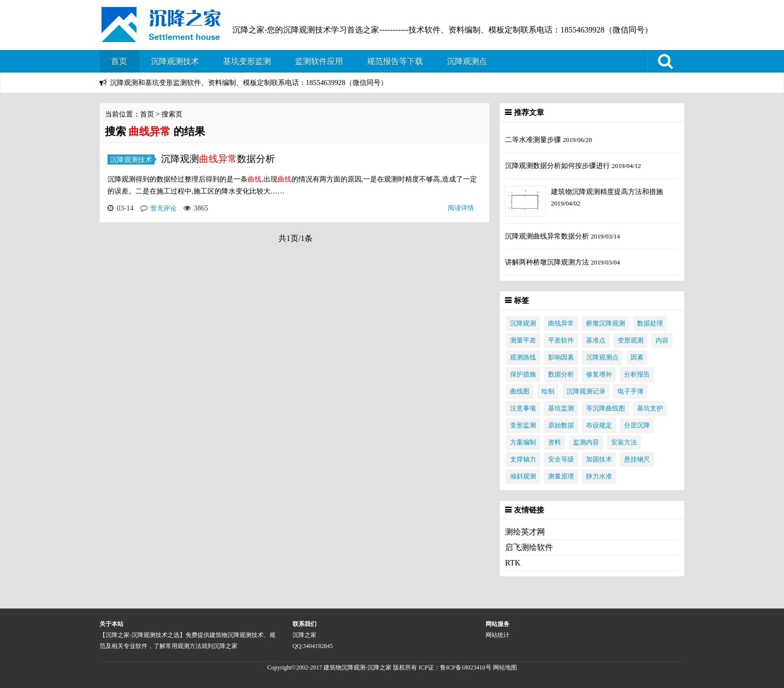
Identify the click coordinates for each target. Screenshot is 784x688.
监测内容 (586, 442)
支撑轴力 (523, 459)
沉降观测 (523, 323)
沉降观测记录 (586, 391)
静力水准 (599, 476)
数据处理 (650, 323)
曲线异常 (561, 323)
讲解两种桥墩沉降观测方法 (548, 262)
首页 (119, 61)
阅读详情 (461, 208)
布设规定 (599, 425)
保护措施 (523, 374)
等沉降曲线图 (605, 408)
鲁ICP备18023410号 (466, 667)
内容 (662, 340)
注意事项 (523, 408)
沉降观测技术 (175, 61)
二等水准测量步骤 (534, 139)
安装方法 (624, 442)
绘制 (548, 391)
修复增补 (599, 374)
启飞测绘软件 (529, 547)
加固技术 (599, 459)
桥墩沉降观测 (605, 323)
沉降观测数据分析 (218, 159)
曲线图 (520, 391)
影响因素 (561, 357)
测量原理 (561, 476)
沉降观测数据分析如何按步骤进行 (558, 165)
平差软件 (561, 340)
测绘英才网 (525, 532)
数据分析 (561, 374)
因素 (637, 357)
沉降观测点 (467, 61)
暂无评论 (163, 208)
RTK (513, 563)
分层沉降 (637, 425)
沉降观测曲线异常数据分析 (548, 236)
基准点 (596, 340)
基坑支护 (650, 408)
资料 (554, 442)
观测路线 (523, 357)
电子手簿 (630, 391)
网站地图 (505, 667)
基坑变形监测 (247, 61)
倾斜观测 (523, 476)
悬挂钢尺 (637, 459)
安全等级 (561, 459)
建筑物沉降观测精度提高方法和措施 (607, 191)
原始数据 (561, 425)
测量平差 (523, 340)
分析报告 (637, 374)
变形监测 (523, 425)
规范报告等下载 (395, 61)
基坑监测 (561, 408)
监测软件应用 (319, 61)
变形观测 (630, 340)
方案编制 (523, 442)
